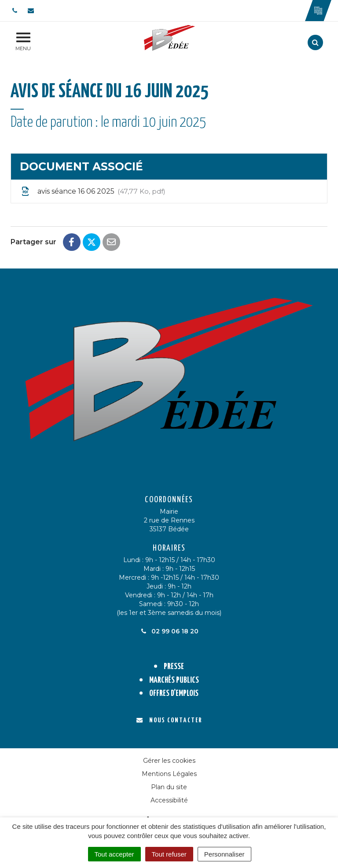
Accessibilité (169, 800)
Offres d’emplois (174, 693)
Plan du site (169, 787)
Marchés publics (174, 680)
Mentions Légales (169, 774)
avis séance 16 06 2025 (93, 191)
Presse (174, 667)
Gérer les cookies (169, 761)
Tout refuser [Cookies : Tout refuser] (169, 854)
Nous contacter (169, 720)
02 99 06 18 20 (169, 631)
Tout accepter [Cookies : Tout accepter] (114, 854)
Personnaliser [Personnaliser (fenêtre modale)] (224, 854)
